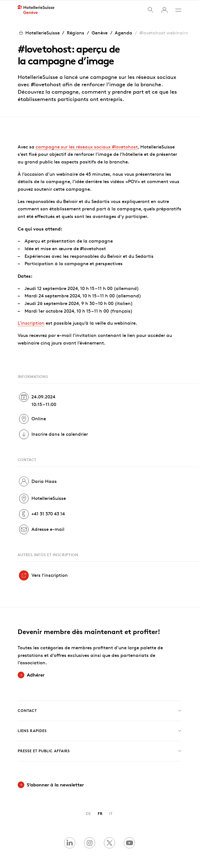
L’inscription (31, 323)
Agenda (123, 32)
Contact (100, 710)
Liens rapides (100, 731)
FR (100, 813)
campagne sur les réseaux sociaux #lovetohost (87, 146)
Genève (100, 32)
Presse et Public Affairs (100, 751)
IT (111, 813)
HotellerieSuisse (39, 32)
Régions (76, 32)
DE (89, 813)
